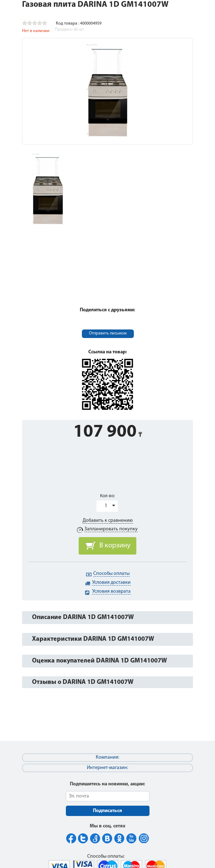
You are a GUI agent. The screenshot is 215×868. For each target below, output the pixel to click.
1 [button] (106, 506)
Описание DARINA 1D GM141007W (83, 617)
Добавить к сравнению (108, 521)
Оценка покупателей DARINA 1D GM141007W (99, 661)
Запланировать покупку (111, 529)
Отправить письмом (108, 333)
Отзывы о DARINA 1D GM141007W (83, 682)
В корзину (115, 546)
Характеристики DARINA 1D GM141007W (93, 639)
